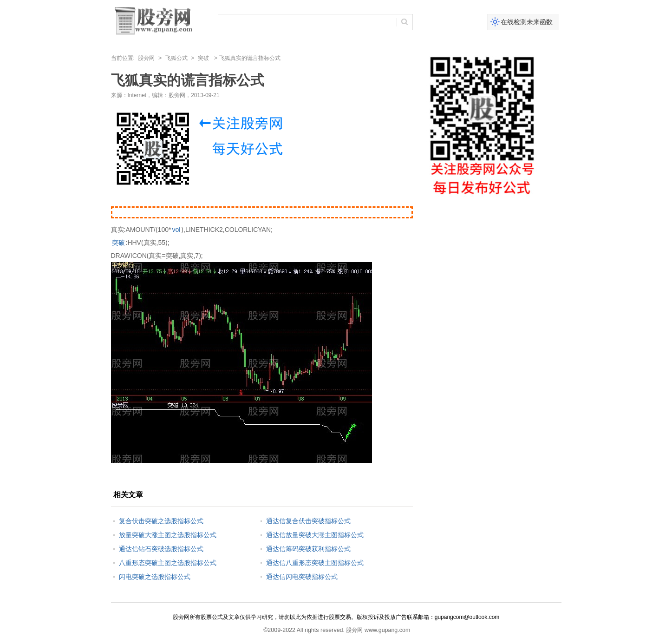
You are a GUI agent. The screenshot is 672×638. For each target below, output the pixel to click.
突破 (203, 58)
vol (176, 230)
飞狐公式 (176, 58)
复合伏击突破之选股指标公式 (161, 521)
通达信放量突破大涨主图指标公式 (315, 535)
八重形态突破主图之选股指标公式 (168, 563)
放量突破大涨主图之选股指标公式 (168, 535)
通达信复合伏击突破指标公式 (308, 521)
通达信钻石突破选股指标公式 (161, 549)
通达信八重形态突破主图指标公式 (315, 563)
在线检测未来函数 (527, 22)
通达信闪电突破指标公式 (302, 577)
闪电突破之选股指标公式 (155, 577)
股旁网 (146, 58)
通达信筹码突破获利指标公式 (308, 549)
